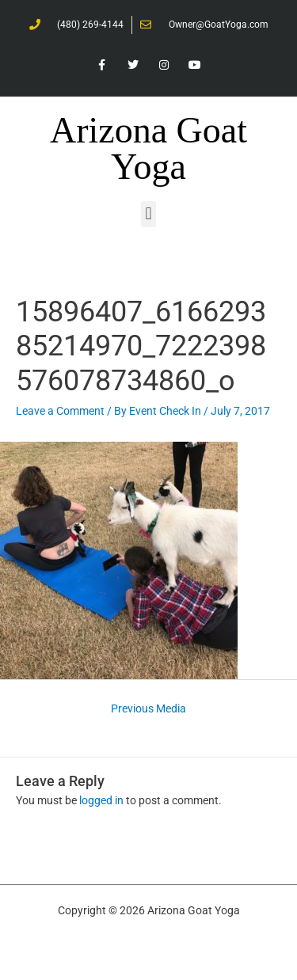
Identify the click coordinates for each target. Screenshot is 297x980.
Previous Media (148, 708)
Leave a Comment (60, 411)
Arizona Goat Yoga (148, 148)
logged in (101, 800)
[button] (148, 214)
